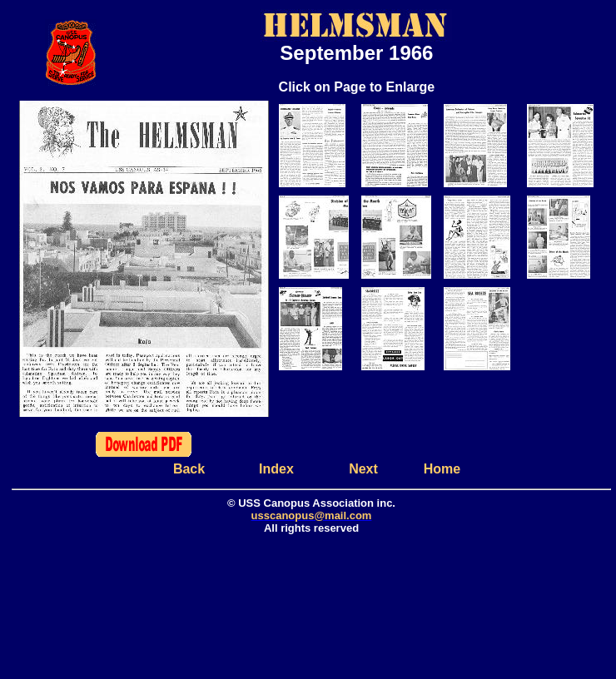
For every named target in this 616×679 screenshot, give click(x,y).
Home (442, 469)
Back (189, 469)
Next (363, 469)
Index (276, 469)
